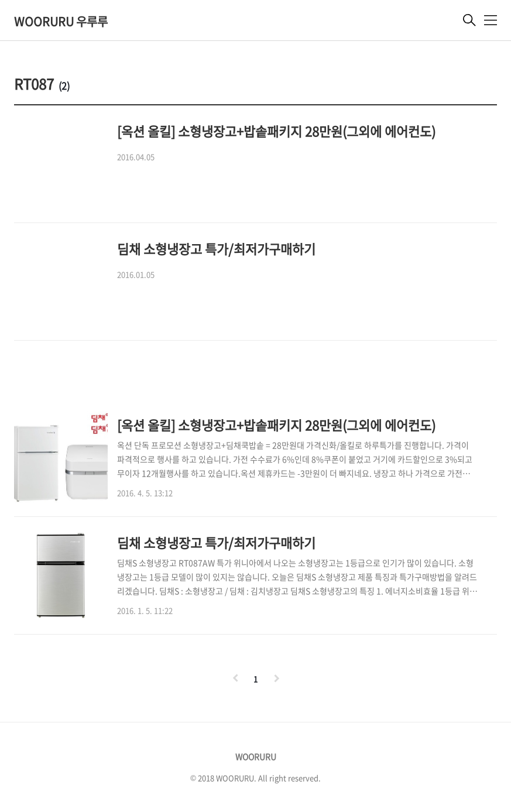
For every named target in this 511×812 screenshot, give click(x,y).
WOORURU (256, 756)
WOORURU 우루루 (61, 21)
